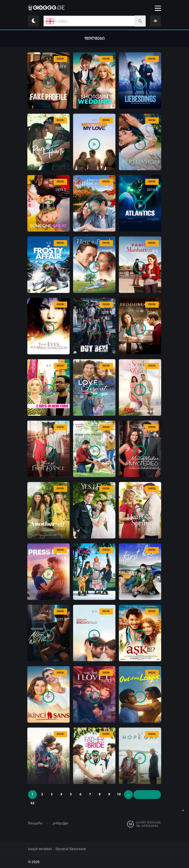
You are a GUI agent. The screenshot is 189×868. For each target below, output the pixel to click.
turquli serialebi (39, 849)
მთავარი (35, 823)
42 (32, 803)
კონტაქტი (60, 823)
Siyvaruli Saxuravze (68, 849)
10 (119, 794)
